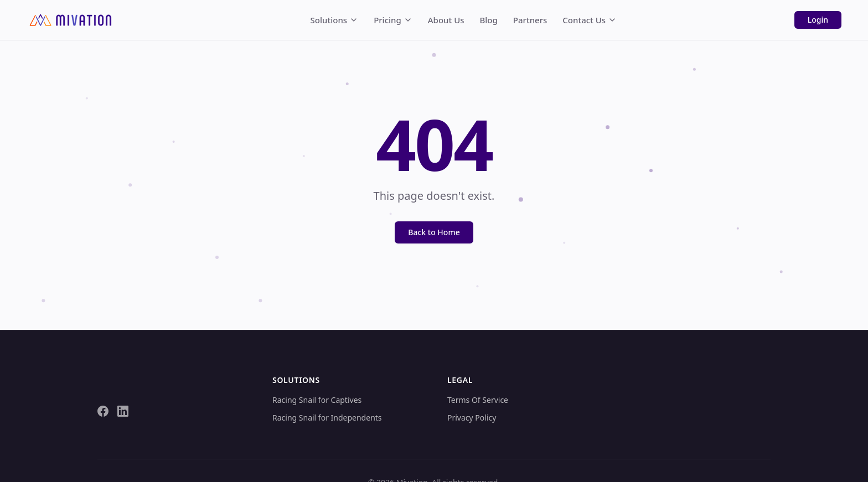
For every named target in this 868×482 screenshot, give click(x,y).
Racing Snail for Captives (317, 400)
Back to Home (434, 232)
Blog (489, 20)
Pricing (393, 20)
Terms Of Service (478, 400)
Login (818, 20)
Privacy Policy (472, 418)
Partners (530, 20)
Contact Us (590, 20)
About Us (446, 20)
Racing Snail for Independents (327, 418)
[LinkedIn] (123, 411)
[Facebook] (103, 411)
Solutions (335, 20)
